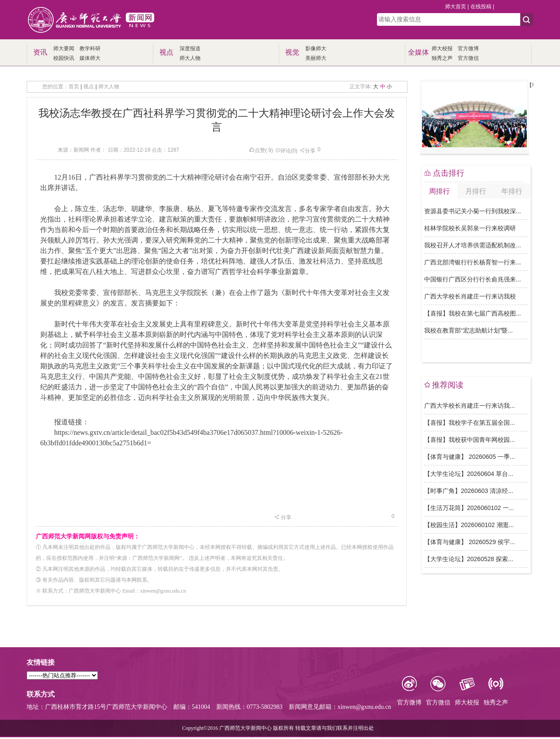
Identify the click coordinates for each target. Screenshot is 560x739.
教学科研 (90, 49)
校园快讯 (64, 58)
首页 (74, 87)
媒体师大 (90, 58)
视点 (89, 87)
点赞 (257, 150)
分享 (308, 151)
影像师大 (316, 49)
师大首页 (456, 7)
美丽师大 (316, 58)
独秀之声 (442, 58)
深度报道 (190, 49)
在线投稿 (481, 7)
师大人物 (190, 58)
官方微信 (468, 58)
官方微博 (468, 49)
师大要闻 (64, 49)
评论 (283, 151)
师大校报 (442, 49)
